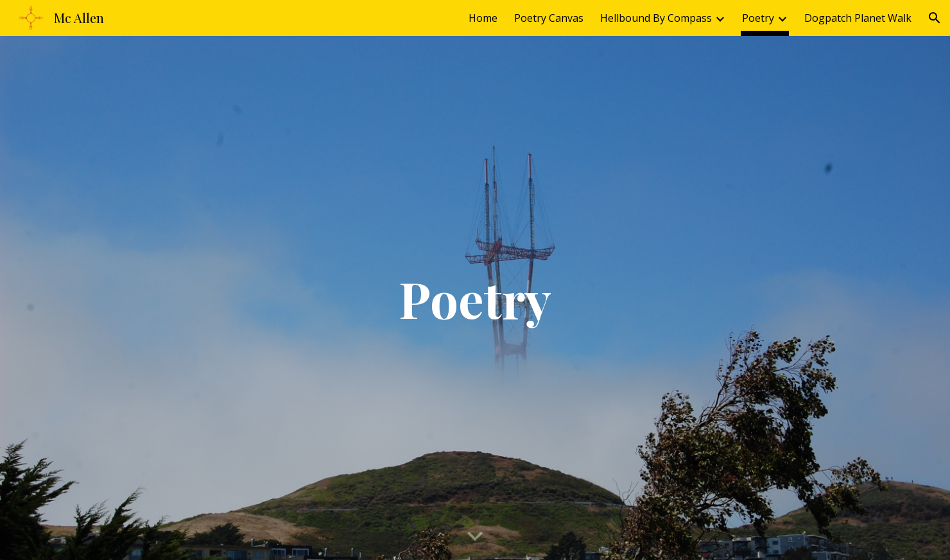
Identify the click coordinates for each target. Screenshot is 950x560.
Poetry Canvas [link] (549, 18)
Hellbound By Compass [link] (656, 18)
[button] (935, 18)
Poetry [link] (758, 18)
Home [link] (483, 18)
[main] (475, 298)
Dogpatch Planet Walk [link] (858, 18)
